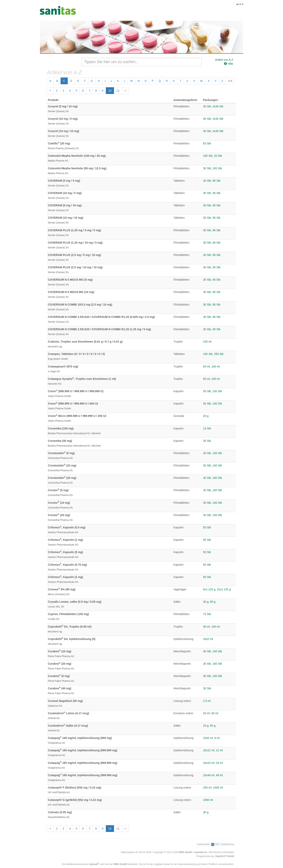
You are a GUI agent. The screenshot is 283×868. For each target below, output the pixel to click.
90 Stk (216, 181)
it (243, 4)
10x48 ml (209, 775)
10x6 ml (208, 738)
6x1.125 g (209, 589)
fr (240, 4)
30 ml (206, 627)
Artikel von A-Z (224, 60)
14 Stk (207, 428)
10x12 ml (209, 750)
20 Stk (218, 156)
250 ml (207, 788)
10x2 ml (208, 639)
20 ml (206, 713)
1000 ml (218, 788)
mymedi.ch (201, 852)
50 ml (206, 366)
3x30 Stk (218, 106)
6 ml (217, 738)
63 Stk (207, 143)
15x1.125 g (224, 589)
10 (110, 91)
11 (118, 91)
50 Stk (207, 391)
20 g (206, 416)
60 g (213, 602)
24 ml (219, 763)
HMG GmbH (185, 852)
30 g (206, 602)
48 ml (219, 775)
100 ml (207, 342)
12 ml (219, 750)
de (238, 4)
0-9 (230, 81)
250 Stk (219, 354)
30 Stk (207, 106)
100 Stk (208, 156)
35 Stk (207, 441)
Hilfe (229, 64)
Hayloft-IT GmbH (225, 856)
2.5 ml (207, 701)
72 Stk (207, 614)
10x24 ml (209, 763)
